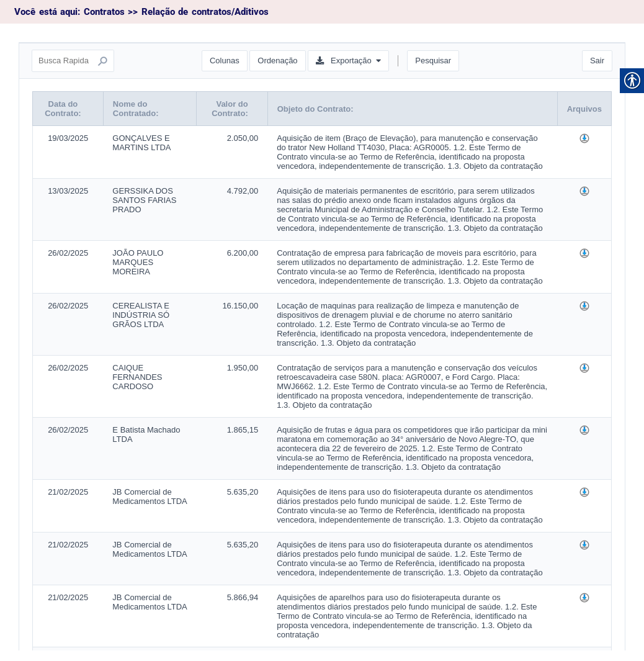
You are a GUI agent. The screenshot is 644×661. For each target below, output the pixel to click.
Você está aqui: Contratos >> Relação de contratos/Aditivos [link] (141, 12)
